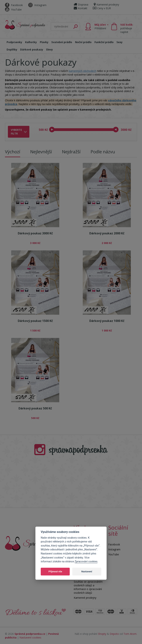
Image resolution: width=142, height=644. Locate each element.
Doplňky (12, 49)
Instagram (37, 5)
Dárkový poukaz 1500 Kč (35, 321)
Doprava (81, 5)
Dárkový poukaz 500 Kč (35, 408)
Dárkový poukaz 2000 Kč (107, 233)
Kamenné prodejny (106, 5)
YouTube (13, 9)
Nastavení (87, 571)
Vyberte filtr (16, 132)
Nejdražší (71, 152)
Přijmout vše (55, 571)
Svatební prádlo (62, 42)
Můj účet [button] (101, 26)
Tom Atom (130, 634)
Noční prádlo (83, 42)
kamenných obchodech (83, 71)
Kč (46, 130)
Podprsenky (14, 42)
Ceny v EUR (102, 8)
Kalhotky (31, 42)
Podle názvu (103, 152)
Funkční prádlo (104, 42)
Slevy (49, 49)
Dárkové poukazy (32, 49)
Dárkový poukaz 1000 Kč (107, 321)
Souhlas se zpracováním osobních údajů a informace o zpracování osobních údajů (88, 587)
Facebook (14, 5)
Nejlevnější (41, 152)
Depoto (114, 634)
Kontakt (81, 8)
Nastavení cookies (30, 637)
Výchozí (13, 152)
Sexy (120, 42)
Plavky (44, 42)
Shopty (102, 634)
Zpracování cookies (86, 562)
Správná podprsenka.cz (30, 634)
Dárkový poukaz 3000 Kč (35, 233)
